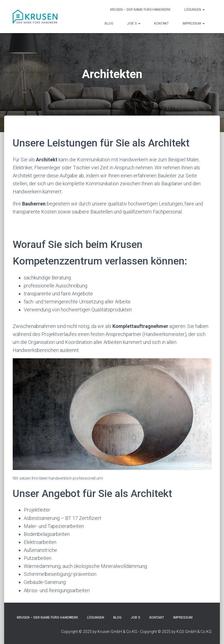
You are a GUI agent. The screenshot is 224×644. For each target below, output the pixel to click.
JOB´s (134, 23)
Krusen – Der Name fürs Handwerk (140, 10)
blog (109, 23)
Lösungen (194, 10)
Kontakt (161, 23)
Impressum (194, 23)
